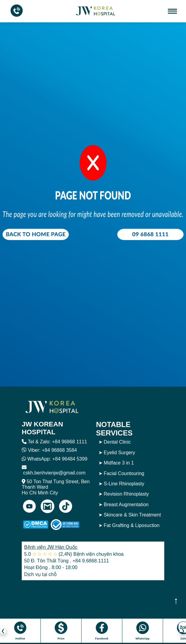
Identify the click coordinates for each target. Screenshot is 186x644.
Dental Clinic (117, 442)
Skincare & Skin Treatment (132, 515)
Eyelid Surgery (119, 453)
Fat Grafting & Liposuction (131, 525)
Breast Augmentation (126, 505)
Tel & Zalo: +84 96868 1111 (57, 442)
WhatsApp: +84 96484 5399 (57, 459)
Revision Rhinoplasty (126, 494)
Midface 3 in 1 (119, 463)
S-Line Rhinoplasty (124, 484)
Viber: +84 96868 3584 (52, 450)
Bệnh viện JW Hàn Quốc (51, 547)
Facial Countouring (124, 473)
